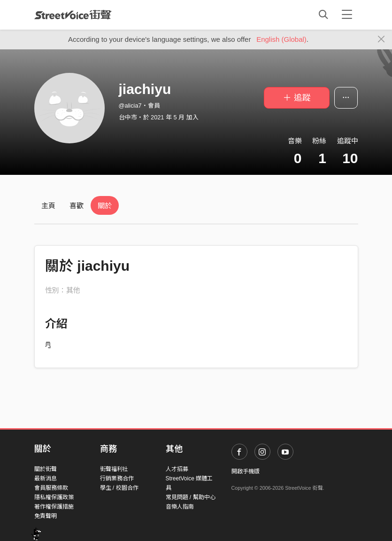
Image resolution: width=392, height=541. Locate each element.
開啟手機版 (246, 471)
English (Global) (281, 39)
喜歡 (77, 206)
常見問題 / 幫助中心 (191, 497)
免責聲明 (46, 516)
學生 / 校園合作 (119, 488)
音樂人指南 (180, 507)
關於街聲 (46, 469)
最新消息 (46, 478)
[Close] (381, 39)
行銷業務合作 (117, 478)
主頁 (48, 206)
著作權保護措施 (54, 507)
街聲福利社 (114, 469)
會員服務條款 (51, 488)
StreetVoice (73, 15)
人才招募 (177, 469)
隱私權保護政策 (54, 497)
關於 (105, 206)
